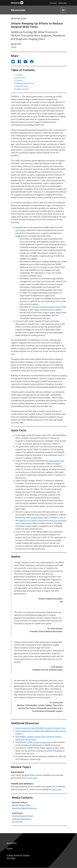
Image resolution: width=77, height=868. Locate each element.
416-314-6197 (17, 822)
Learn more (32, 778)
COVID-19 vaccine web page (39, 742)
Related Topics (22, 86)
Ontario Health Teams (40, 518)
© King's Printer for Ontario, (18, 857)
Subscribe (62, 3)
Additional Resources (25, 83)
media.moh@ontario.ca (22, 819)
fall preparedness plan (55, 461)
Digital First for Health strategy (31, 520)
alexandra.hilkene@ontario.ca (24, 808)
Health (14, 47)
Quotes (19, 81)
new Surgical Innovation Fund (48, 307)
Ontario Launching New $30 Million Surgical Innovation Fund (40, 728)
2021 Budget (21, 230)
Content (20, 75)
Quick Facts (21, 78)
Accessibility (12, 843)
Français (53, 3)
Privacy (10, 848)
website (49, 748)
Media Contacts (23, 89)
